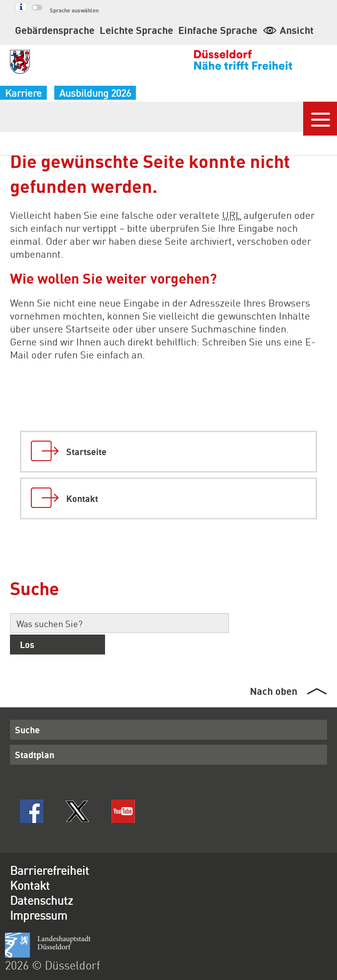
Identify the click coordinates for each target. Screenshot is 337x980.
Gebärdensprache (55, 30)
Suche (27, 730)
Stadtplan (35, 754)
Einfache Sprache (218, 30)
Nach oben (274, 691)
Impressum (39, 915)
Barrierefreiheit (50, 870)
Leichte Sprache (136, 30)
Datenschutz (42, 900)
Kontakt (30, 885)
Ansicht (288, 30)
